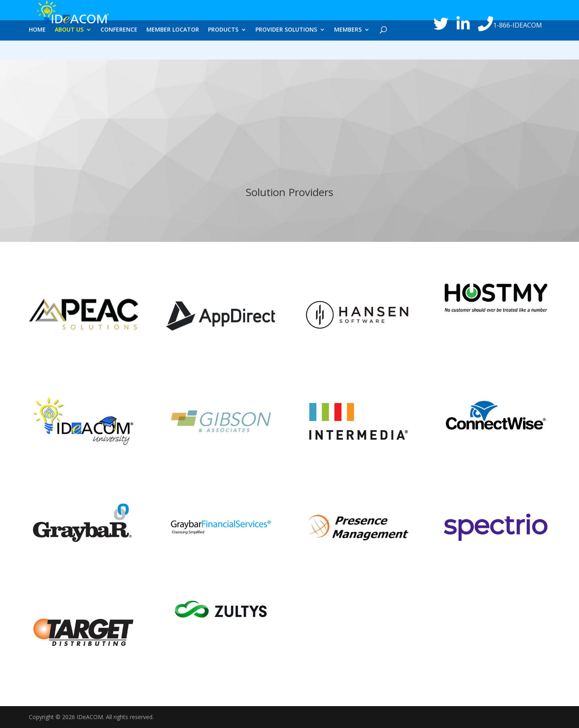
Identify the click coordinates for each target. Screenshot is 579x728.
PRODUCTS (223, 51)
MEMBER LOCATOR (173, 51)
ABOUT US (69, 51)
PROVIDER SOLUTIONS (286, 51)
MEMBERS (348, 51)
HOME (37, 51)
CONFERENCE (119, 51)
